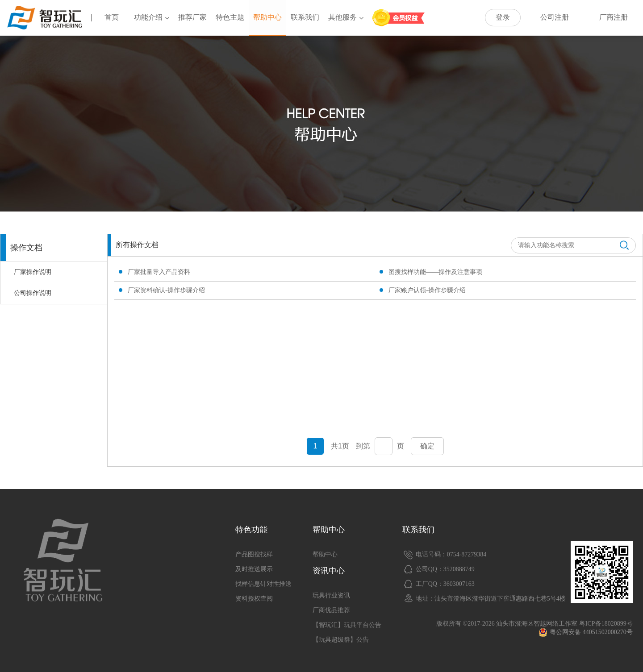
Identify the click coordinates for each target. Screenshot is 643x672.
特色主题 (230, 17)
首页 (112, 17)
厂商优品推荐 (331, 610)
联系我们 (305, 17)
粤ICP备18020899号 (606, 624)
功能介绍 (152, 17)
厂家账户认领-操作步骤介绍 (427, 290)
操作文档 (26, 248)
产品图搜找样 (254, 554)
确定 (427, 446)
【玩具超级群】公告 (341, 640)
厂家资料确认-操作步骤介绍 (166, 290)
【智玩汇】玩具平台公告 (347, 625)
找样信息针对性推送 (263, 584)
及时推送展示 (254, 569)
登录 (503, 17)
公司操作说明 (33, 293)
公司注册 (555, 17)
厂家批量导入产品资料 (159, 272)
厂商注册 (614, 17)
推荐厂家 (192, 17)
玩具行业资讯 (331, 595)
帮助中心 (267, 17)
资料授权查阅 (254, 599)
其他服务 (346, 17)
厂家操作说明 (33, 272)
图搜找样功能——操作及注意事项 (435, 272)
